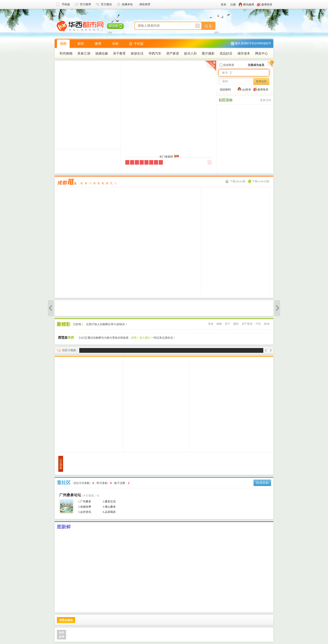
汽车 (258, 324)
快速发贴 (262, 483)
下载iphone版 (236, 181)
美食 (211, 324)
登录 (223, 5)
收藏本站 (127, 4)
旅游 (267, 324)
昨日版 (210, 66)
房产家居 (173, 53)
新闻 (81, 44)
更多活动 (266, 100)
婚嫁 (219, 324)
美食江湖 (84, 53)
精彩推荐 (145, 4)
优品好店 (226, 53)
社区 (63, 44)
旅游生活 (137, 53)
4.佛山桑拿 (109, 507)
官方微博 (85, 4)
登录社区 (261, 81)
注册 (233, 5)
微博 (98, 44)
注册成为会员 (256, 65)
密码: (225, 81)
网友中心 (261, 53)
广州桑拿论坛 (70, 495)
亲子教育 (119, 53)
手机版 (66, 4)
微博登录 (265, 5)
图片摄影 (208, 53)
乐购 (115, 44)
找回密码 (225, 90)
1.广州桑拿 (85, 501)
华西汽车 (155, 53)
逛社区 (64, 483)
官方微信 (106, 4)
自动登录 (227, 65)
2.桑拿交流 (109, 501)
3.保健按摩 (85, 507)
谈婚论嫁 (102, 53)
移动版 (114, 25)
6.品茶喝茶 (109, 512)
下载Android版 (259, 181)
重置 (197, 26)
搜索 (208, 26)
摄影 (236, 324)
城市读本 (244, 53)
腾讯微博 (246, 5)
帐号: (225, 73)
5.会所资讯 (85, 512)
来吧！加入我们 (141, 338)
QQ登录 (244, 89)
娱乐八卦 (190, 53)
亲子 (228, 324)
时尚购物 (66, 53)
